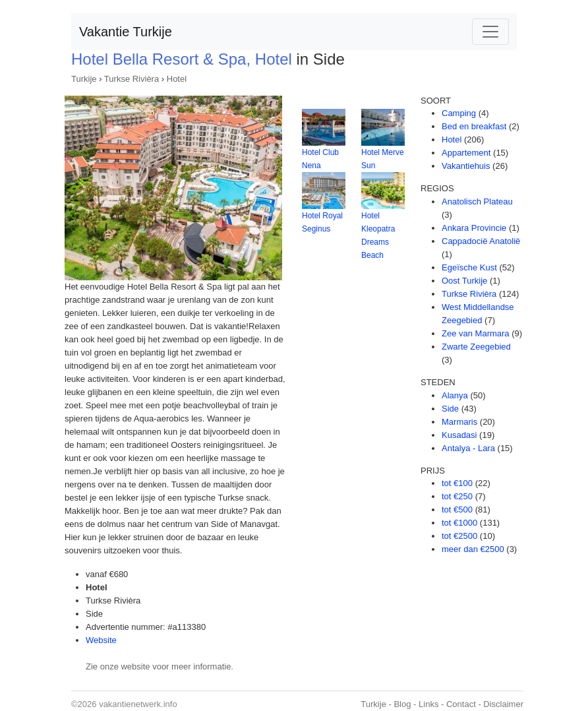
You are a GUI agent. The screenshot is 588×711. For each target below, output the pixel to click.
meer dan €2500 (473, 549)
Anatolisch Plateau (477, 201)
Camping (459, 113)
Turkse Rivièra (132, 79)
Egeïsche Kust (469, 267)
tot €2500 (459, 536)
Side (450, 409)
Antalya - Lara (468, 448)
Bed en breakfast (474, 126)
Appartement (466, 153)
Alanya (455, 395)
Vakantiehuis (466, 166)
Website (101, 640)
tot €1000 (459, 523)
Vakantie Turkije (126, 32)
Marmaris (459, 422)
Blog (402, 704)
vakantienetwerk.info (138, 704)
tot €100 (457, 483)
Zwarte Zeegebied (476, 347)
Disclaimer (503, 704)
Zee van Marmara (476, 333)
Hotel (177, 79)
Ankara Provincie (474, 228)
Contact (461, 704)
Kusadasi (459, 435)
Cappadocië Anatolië (481, 241)
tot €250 (457, 496)
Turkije (84, 79)
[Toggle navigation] (490, 32)
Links (428, 704)
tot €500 (457, 510)
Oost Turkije (464, 281)
